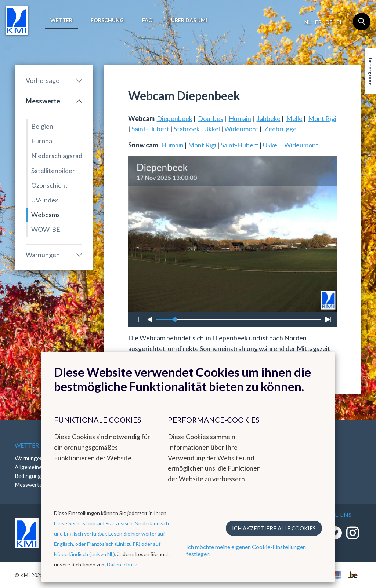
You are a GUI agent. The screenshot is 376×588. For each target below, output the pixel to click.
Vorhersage (43, 80)
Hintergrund (371, 71)
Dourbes (211, 118)
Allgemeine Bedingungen (31, 471)
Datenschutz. (122, 564)
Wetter (61, 20)
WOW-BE (46, 229)
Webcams (46, 215)
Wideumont (241, 129)
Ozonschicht (49, 185)
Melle (294, 118)
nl (308, 22)
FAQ (147, 20)
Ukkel (212, 129)
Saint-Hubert (150, 129)
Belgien (42, 126)
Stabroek (187, 129)
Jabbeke (269, 118)
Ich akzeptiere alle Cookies (274, 528)
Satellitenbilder (53, 171)
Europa (42, 141)
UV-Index (45, 200)
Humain (240, 118)
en (340, 22)
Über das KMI (189, 20)
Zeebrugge (280, 129)
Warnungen (43, 255)
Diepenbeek (175, 118)
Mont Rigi (322, 118)
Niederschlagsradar (57, 156)
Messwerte (43, 101)
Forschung (107, 20)
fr (318, 22)
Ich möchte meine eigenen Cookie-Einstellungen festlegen (246, 550)
